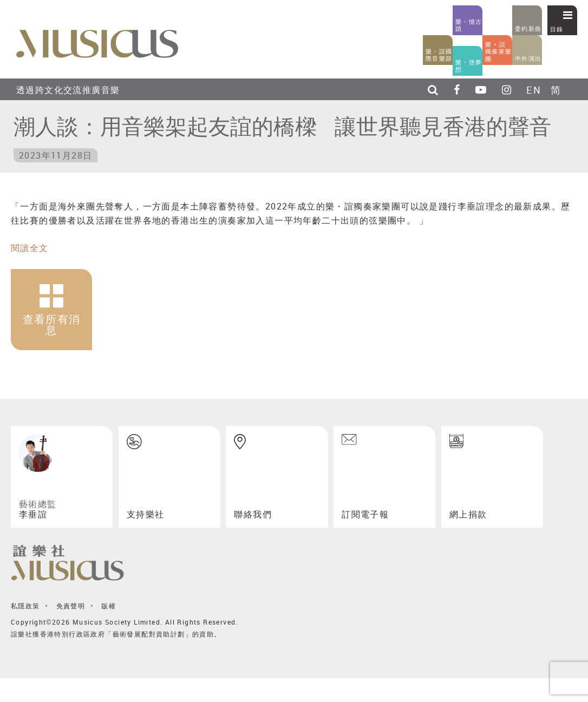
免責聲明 (71, 606)
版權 (109, 606)
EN (534, 90)
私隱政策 (25, 606)
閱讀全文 (30, 248)
